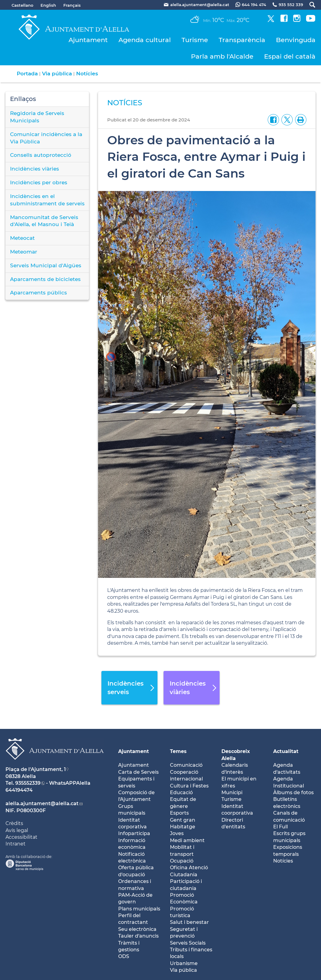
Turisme (195, 40)
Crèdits (14, 823)
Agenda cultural (145, 40)
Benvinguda (296, 40)
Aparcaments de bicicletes (45, 279)
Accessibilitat (21, 837)
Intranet (16, 844)
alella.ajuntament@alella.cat (42, 803)
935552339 (28, 783)
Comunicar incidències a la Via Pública (46, 138)
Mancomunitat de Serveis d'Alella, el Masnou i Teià (44, 221)
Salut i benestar (189, 922)
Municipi (232, 793)
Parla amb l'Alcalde (222, 56)
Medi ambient (187, 840)
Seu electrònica (137, 929)
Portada (27, 74)
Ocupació (182, 861)
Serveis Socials (188, 943)
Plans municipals (139, 909)
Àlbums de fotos (293, 793)
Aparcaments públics (39, 293)
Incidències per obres (39, 182)
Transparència (242, 40)
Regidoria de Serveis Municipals (37, 117)
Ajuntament (88, 40)
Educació (181, 793)
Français (72, 5)
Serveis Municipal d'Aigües (46, 265)
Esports (179, 813)
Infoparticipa (134, 833)
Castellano (22, 5)
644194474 (19, 790)
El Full (280, 827)
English (48, 5)
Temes (178, 751)
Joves (177, 833)
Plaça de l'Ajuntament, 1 (36, 769)
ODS (124, 956)
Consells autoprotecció (41, 155)
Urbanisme (184, 963)
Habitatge (183, 827)
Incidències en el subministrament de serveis (47, 200)
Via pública (57, 74)
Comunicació (186, 765)
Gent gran (183, 820)
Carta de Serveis (138, 772)
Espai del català (290, 56)
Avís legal (17, 830)
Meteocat (22, 238)
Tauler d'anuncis (138, 936)
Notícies (87, 74)
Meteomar (24, 252)
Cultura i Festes (189, 786)
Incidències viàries (35, 169)
